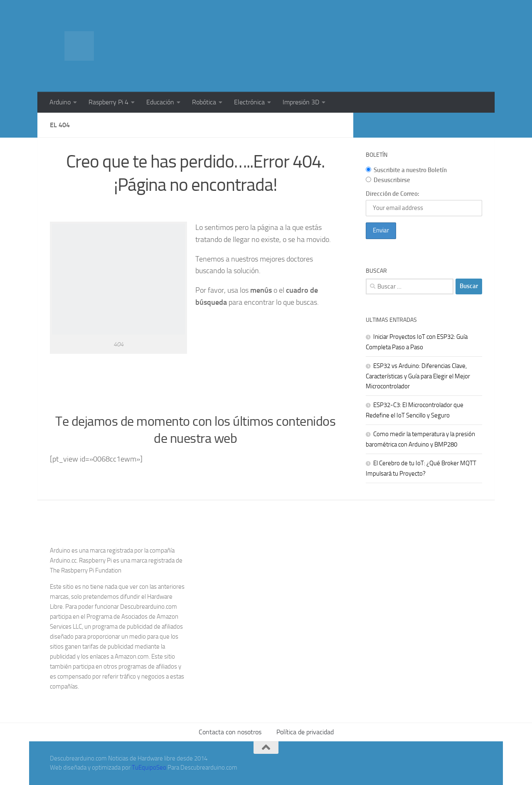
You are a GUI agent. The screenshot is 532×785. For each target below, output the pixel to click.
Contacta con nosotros (230, 732)
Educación (160, 102)
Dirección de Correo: (393, 194)
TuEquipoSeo (149, 768)
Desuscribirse (388, 180)
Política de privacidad (305, 732)
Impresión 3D (301, 102)
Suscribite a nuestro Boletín (406, 170)
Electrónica (249, 102)
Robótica (204, 102)
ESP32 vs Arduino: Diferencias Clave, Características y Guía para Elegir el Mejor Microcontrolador (418, 376)
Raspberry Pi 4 (108, 102)
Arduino (60, 102)
